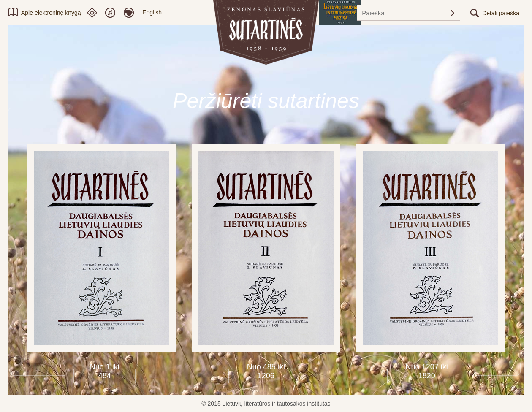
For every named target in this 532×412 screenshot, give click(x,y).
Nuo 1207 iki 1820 (427, 371)
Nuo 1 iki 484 (105, 371)
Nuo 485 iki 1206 (266, 371)
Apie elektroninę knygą (51, 13)
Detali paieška (501, 13)
